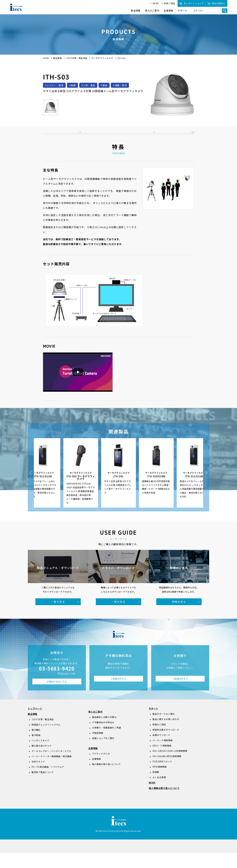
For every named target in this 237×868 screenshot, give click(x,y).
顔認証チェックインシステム (46, 740)
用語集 (156, 787)
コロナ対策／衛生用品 (77, 58)
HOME (46, 58)
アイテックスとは (101, 769)
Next (206, 488)
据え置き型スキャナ (42, 761)
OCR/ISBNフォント (162, 776)
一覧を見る (58, 617)
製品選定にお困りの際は (104, 732)
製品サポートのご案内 (164, 729)
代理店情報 (98, 748)
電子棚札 (36, 745)
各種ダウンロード (161, 750)
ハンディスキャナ (40, 755)
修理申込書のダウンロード (166, 745)
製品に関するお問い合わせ (166, 734)
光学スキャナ (38, 777)
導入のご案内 (95, 727)
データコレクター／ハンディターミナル (51, 766)
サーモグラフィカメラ (103, 58)
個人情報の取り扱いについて (106, 779)
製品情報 (58, 58)
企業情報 (93, 763)
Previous (31, 488)
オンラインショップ (194, 3)
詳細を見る (179, 617)
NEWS (156, 3)
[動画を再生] (78, 387)
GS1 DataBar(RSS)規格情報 (167, 771)
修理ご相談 (170, 3)
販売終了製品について (43, 787)
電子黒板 (36, 750)
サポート (153, 723)
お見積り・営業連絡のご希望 (106, 743)
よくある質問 (159, 792)
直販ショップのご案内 (103, 753)
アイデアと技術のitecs (16, 7)
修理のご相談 (159, 739)
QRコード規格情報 (162, 761)
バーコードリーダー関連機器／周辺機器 (52, 771)
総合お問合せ (219, 3)
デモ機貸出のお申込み (103, 737)
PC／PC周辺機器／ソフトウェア (48, 782)
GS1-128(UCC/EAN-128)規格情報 (170, 766)
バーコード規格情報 (162, 755)
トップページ (35, 723)
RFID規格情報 (160, 782)
